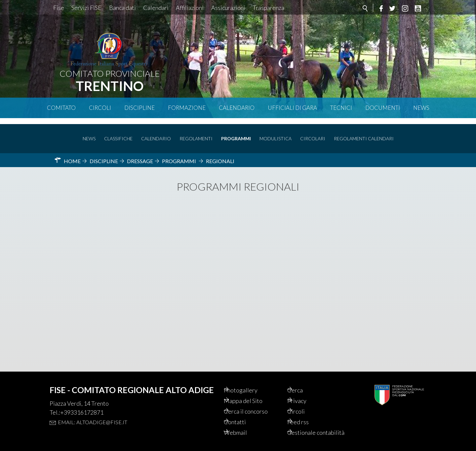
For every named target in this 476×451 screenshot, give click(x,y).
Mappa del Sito (253, 390)
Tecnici (341, 108)
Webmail (245, 424)
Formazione (187, 108)
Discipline (139, 108)
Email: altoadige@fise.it (93, 411)
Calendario (237, 108)
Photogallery (250, 379)
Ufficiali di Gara (292, 108)
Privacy (306, 390)
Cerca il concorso (256, 402)
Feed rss (307, 413)
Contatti (244, 413)
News (421, 108)
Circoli (100, 108)
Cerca (304, 379)
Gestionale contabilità (311, 428)
